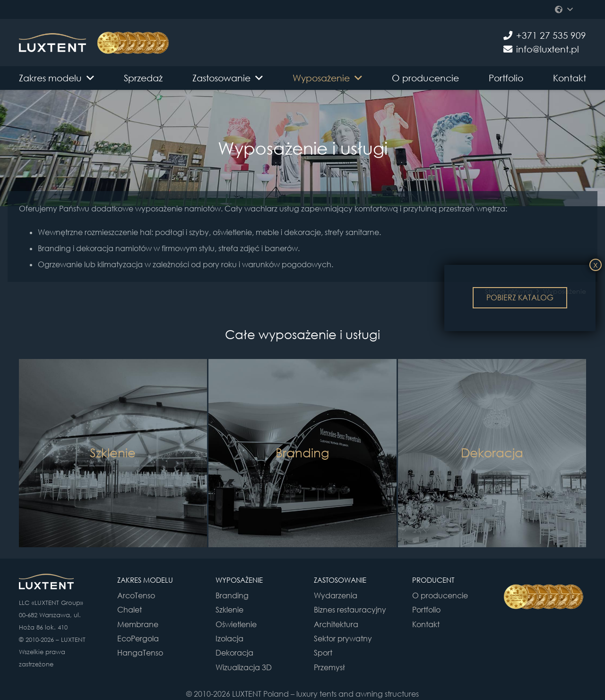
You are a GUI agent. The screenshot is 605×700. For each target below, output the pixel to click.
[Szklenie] (113, 453)
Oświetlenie (236, 624)
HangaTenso (140, 653)
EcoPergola (138, 639)
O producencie (440, 595)
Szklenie (229, 610)
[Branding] (302, 453)
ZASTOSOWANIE (340, 580)
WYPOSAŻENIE (239, 580)
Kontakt (426, 624)
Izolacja (229, 639)
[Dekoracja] (492, 453)
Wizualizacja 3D (244, 667)
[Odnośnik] (52, 43)
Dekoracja (234, 653)
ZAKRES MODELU (145, 580)
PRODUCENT (433, 580)
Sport (323, 653)
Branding (232, 595)
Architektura (336, 624)
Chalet (130, 610)
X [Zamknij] (595, 265)
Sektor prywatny (343, 639)
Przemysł (329, 667)
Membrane (138, 624)
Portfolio (426, 610)
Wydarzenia (336, 595)
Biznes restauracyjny (350, 610)
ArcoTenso (136, 595)
